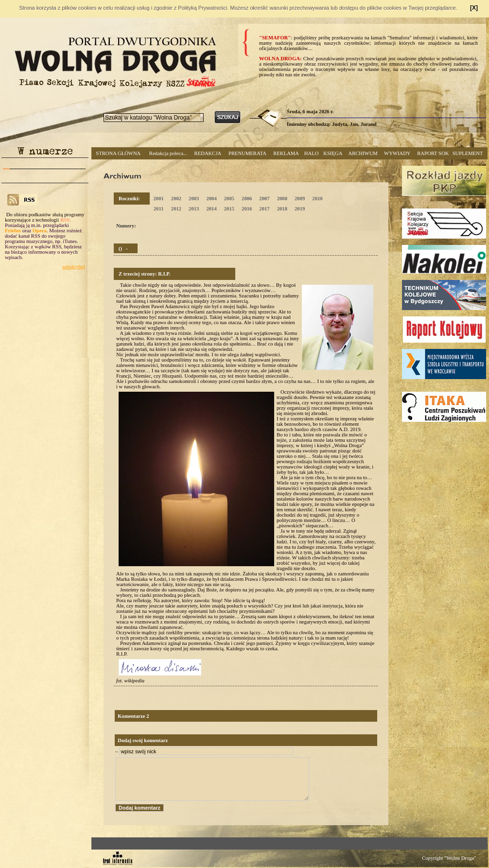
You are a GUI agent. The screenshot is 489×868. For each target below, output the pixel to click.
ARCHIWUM (363, 153)
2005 (229, 199)
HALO (312, 153)
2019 (300, 209)
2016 (247, 209)
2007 (264, 199)
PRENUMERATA (247, 153)
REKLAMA (286, 153)
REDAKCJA (208, 153)
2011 (159, 209)
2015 (229, 209)
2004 (211, 199)
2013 (194, 209)
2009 (300, 199)
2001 (158, 199)
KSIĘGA (333, 153)
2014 (211, 209)
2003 (194, 199)
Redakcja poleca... (168, 153)
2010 (317, 199)
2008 (282, 199)
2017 (264, 209)
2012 (176, 209)
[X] (474, 8)
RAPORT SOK (433, 153)
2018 (282, 209)
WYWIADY (397, 153)
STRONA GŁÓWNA (118, 153)
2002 (176, 199)
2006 (247, 199)
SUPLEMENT (468, 153)
